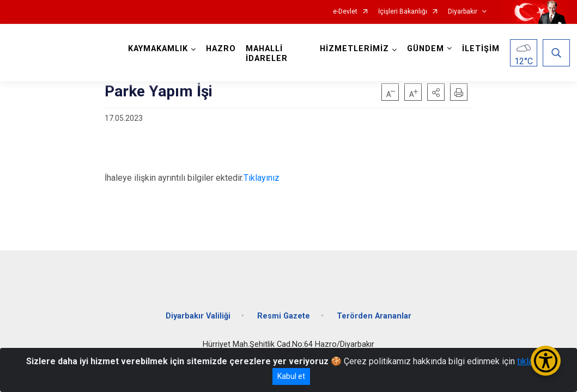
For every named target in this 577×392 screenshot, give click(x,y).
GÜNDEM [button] (424, 49)
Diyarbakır (463, 12)
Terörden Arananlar (374, 312)
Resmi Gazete (284, 312)
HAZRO (222, 49)
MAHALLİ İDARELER (268, 54)
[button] (436, 92)
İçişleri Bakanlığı (403, 12)
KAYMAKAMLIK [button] (159, 49)
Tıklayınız (262, 178)
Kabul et (291, 376)
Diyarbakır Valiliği (198, 312)
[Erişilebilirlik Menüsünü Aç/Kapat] (546, 361)
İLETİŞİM (480, 49)
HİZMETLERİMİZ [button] (353, 49)
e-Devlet (345, 12)
